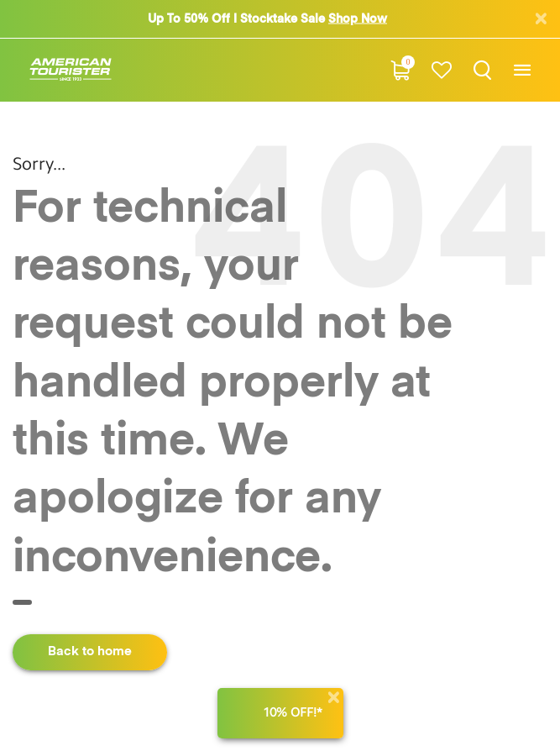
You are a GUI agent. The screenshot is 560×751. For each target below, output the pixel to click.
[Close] (333, 698)
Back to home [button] (90, 651)
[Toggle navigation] (522, 70)
